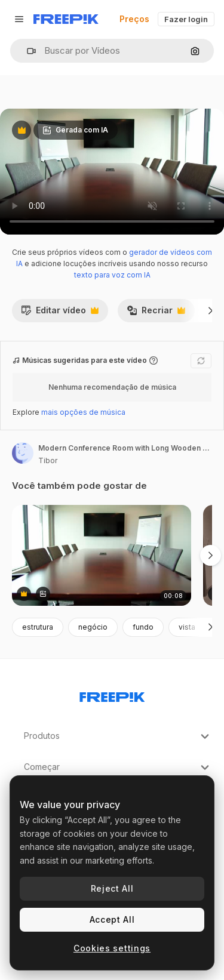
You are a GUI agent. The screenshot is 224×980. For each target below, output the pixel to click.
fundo (143, 627)
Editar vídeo (60, 313)
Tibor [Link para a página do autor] (48, 460)
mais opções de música (83, 412)
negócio (93, 627)
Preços (134, 19)
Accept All (112, 919)
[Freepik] (66, 19)
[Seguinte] (211, 310)
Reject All (112, 888)
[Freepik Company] (112, 695)
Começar (118, 768)
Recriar (156, 313)
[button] (27, 51)
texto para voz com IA (112, 275)
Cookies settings (112, 948)
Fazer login (186, 19)
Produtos (118, 736)
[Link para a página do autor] (23, 453)
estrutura (38, 627)
